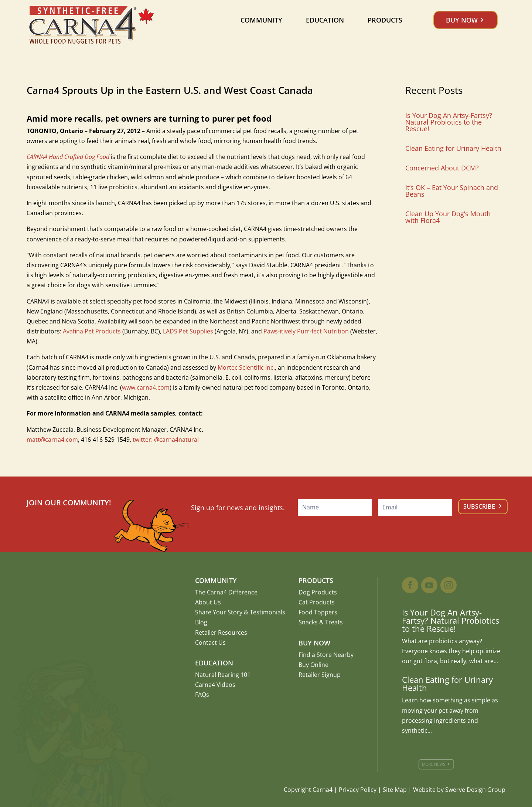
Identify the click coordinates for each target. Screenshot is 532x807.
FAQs (202, 695)
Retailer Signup (320, 675)
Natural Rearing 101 (223, 675)
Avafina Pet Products (92, 331)
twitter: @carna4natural (166, 440)
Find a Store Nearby (326, 655)
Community (261, 20)
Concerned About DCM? (442, 168)
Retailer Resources (221, 633)
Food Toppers (318, 612)
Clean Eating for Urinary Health (453, 148)
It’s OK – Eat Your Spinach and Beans (452, 191)
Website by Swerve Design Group (459, 790)
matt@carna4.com (52, 440)
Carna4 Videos (215, 685)
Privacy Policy (358, 790)
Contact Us (210, 642)
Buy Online (313, 665)
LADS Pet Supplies (188, 331)
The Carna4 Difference (226, 592)
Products (385, 20)
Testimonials (267, 612)
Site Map (395, 790)
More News (437, 764)
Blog (201, 622)
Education (325, 20)
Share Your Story (219, 612)
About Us (208, 602)
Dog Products (318, 592)
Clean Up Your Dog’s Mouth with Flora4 (448, 217)
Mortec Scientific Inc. (246, 367)
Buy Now (462, 20)
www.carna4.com (146, 387)
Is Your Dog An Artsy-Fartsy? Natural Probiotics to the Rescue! (449, 122)
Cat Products (317, 602)
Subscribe (479, 506)
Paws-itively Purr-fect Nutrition (306, 331)
